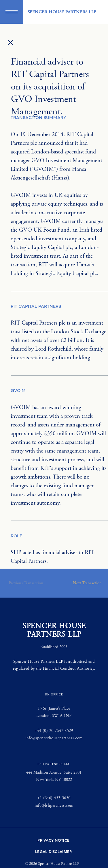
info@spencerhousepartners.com (54, 738)
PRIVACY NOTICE (53, 840)
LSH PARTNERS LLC (54, 764)
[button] (12, 12)
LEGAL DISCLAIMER (53, 851)
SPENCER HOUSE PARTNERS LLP (62, 12)
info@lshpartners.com (54, 805)
